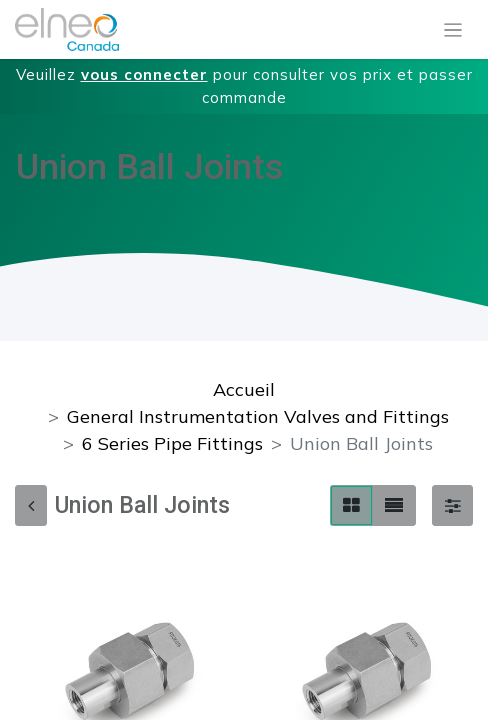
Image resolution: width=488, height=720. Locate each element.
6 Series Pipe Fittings (172, 443)
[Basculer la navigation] (453, 30)
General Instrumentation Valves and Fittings (258, 416)
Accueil (244, 389)
